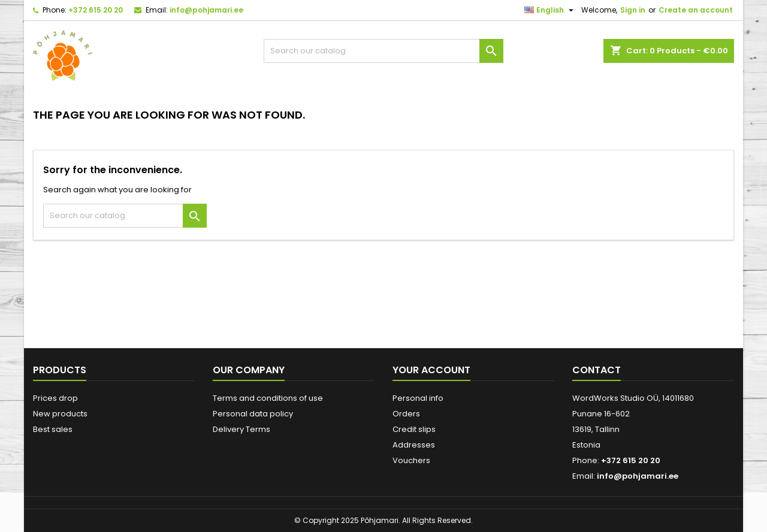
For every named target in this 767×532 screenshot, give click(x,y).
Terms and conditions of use (268, 398)
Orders (406, 414)
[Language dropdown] (550, 10)
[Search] (383, 51)
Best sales (53, 429)
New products (60, 414)
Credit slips (414, 429)
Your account (431, 370)
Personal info (418, 398)
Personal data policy (253, 414)
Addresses (414, 445)
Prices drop (55, 398)
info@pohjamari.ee (206, 10)
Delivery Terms (241, 429)
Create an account (696, 10)
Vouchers (411, 460)
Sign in (633, 10)
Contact (597, 370)
